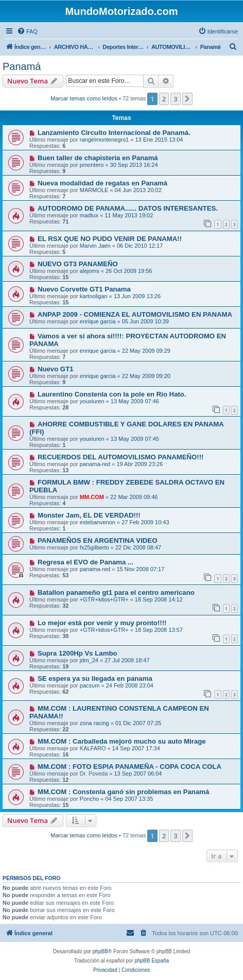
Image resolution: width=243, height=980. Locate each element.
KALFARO (93, 748)
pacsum (90, 685)
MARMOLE (94, 190)
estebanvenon (98, 522)
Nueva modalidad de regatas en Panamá (102, 183)
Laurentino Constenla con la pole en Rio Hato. (112, 394)
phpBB (100, 951)
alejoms (90, 271)
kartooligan (94, 296)
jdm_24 (89, 660)
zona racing (94, 723)
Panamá (22, 66)
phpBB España (152, 961)
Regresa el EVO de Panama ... (85, 562)
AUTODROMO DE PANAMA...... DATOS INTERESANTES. (128, 208)
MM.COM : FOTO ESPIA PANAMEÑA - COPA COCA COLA (129, 767)
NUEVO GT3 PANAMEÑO (78, 264)
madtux (89, 215)
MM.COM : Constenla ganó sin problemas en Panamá (123, 792)
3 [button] (175, 99)
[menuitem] (27, 31)
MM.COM (92, 497)
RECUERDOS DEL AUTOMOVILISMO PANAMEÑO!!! (121, 457)
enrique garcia (98, 321)
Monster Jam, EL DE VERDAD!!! (89, 515)
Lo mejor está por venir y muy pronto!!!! (102, 623)
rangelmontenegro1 (104, 140)
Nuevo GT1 (56, 369)
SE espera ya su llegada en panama (95, 678)
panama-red (95, 464)
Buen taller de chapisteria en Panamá (98, 158)
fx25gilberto (94, 547)
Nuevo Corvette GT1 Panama (84, 289)
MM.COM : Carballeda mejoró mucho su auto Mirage (122, 741)
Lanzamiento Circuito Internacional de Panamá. (114, 133)
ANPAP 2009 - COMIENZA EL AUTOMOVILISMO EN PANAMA (135, 314)
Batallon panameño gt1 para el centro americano (116, 592)
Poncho (89, 799)
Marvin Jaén (95, 246)
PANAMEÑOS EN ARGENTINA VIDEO (98, 540)
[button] (187, 99)
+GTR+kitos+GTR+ (104, 599)
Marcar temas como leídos (84, 98)
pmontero (92, 165)
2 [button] (164, 99)
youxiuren (92, 401)
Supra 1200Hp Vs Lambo (77, 653)
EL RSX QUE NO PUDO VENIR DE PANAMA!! (110, 239)
